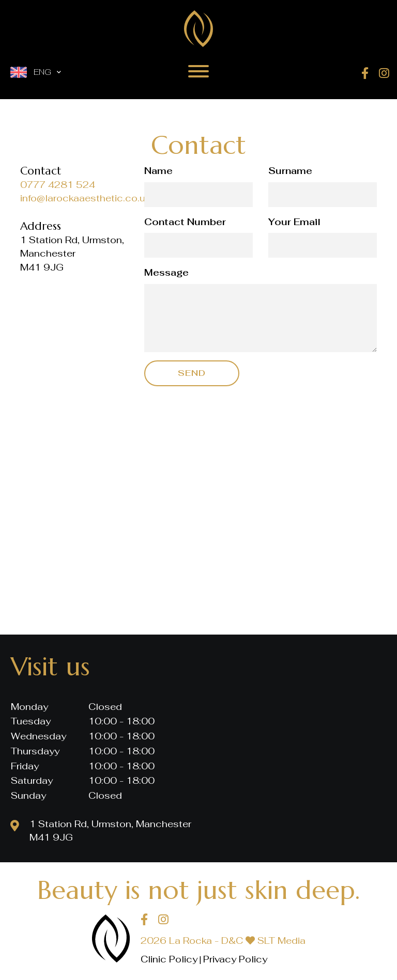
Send (192, 373)
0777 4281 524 (58, 185)
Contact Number (185, 222)
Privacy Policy (235, 959)
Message (166, 272)
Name (158, 171)
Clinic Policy (169, 959)
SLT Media (281, 941)
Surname (290, 171)
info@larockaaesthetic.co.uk (85, 198)
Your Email (294, 222)
